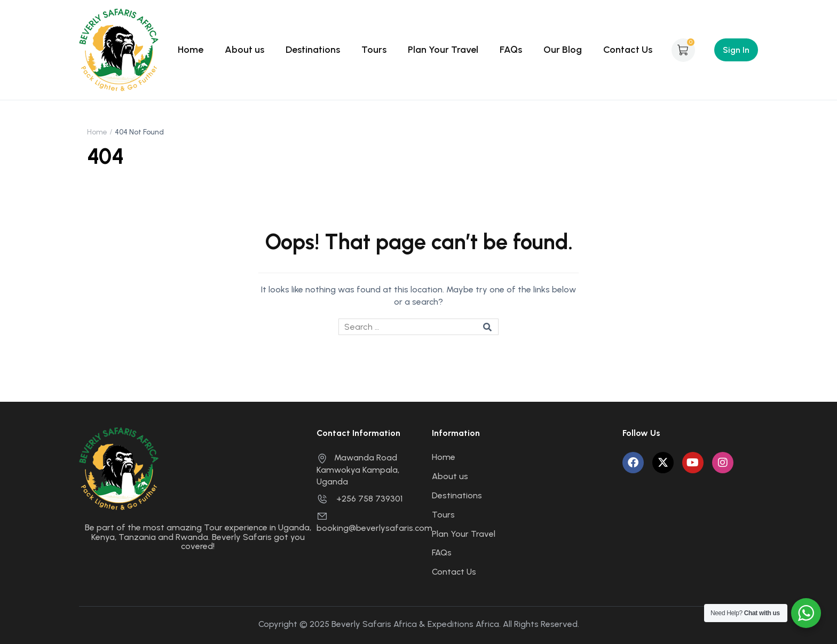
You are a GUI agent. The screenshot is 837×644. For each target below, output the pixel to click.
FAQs (511, 50)
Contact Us (628, 50)
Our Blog (563, 50)
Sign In (736, 50)
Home (191, 50)
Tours (374, 50)
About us (244, 50)
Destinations (313, 50)
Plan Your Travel (443, 50)
